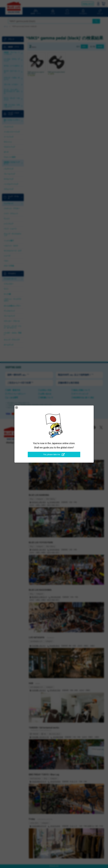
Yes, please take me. (54, 455)
